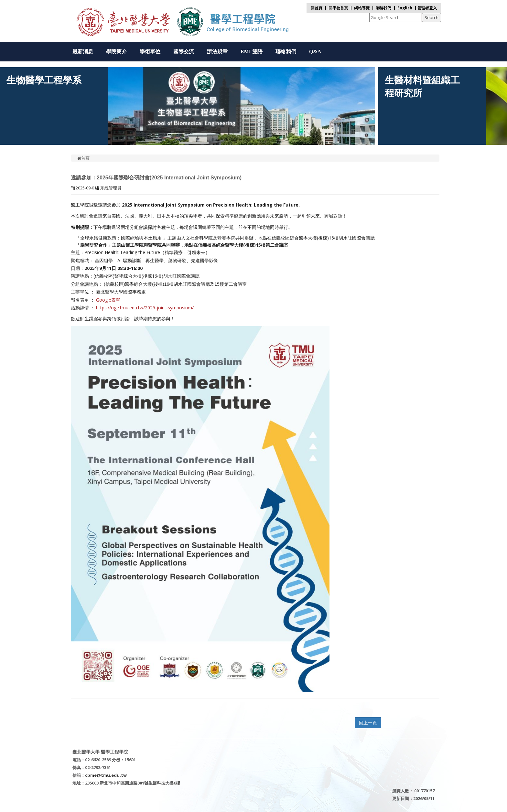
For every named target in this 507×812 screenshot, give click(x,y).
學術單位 (150, 52)
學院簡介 (116, 52)
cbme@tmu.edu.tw (106, 775)
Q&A (315, 52)
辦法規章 (217, 52)
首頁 (83, 158)
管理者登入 (427, 8)
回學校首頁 (339, 8)
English (405, 8)
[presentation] (155, 135)
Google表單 (108, 300)
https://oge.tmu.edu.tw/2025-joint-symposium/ (145, 308)
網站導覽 (362, 8)
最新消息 (83, 52)
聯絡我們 (383, 8)
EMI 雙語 (252, 52)
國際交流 (184, 52)
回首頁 (317, 8)
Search (431, 17)
